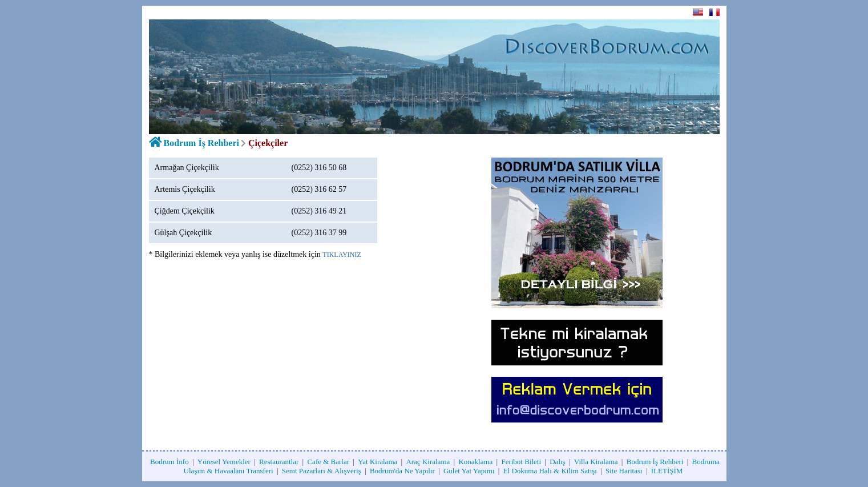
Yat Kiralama (378, 462)
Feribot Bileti (521, 462)
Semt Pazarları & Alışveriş (322, 471)
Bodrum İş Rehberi (201, 143)
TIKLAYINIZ (342, 255)
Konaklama (475, 462)
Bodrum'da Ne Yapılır (402, 471)
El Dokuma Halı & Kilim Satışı (550, 471)
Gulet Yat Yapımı (469, 471)
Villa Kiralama (596, 462)
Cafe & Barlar (328, 462)
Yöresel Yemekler (224, 462)
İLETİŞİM (667, 471)
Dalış (557, 462)
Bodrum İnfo (169, 462)
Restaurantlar (279, 462)
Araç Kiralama (428, 462)
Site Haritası (624, 471)
